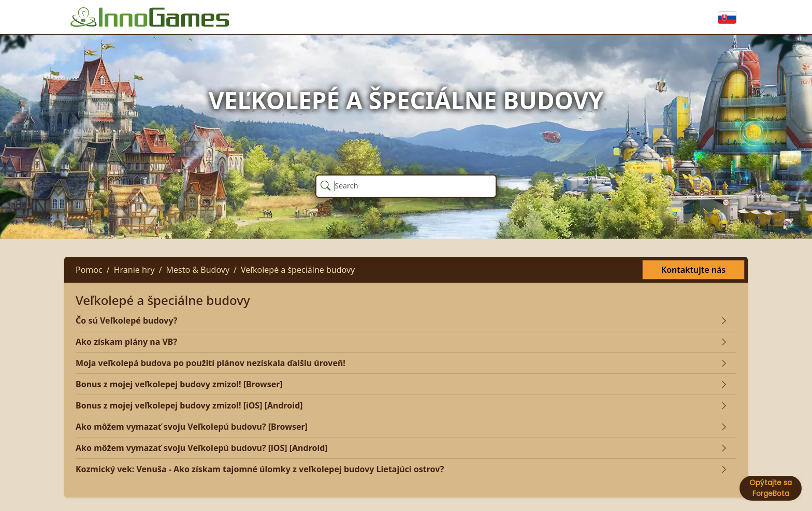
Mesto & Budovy (198, 270)
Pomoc (89, 270)
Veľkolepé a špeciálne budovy (298, 270)
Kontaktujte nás (693, 270)
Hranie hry (134, 270)
